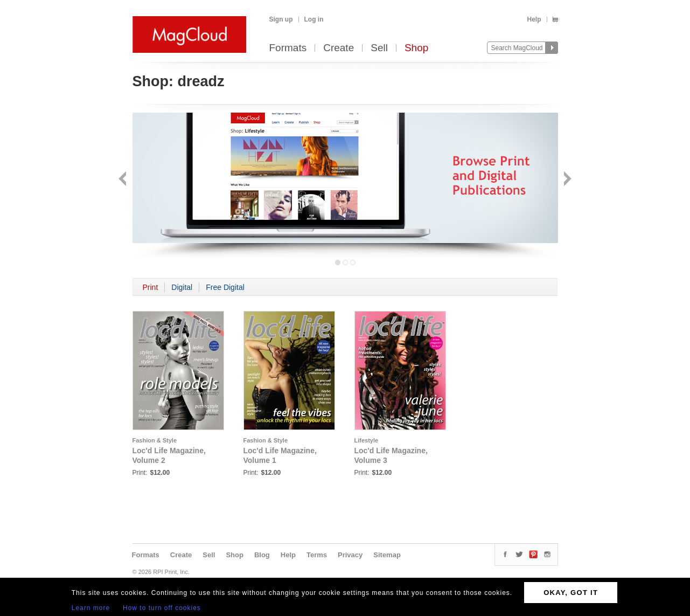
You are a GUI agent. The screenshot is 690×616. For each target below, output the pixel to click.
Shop (416, 48)
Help (534, 19)
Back (124, 180)
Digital (182, 287)
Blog (262, 555)
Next (566, 180)
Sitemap (387, 555)
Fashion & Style (155, 440)
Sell (379, 48)
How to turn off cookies (162, 608)
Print (151, 287)
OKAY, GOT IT (571, 593)
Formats (288, 48)
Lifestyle (367, 440)
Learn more (91, 608)
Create (339, 48)
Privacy (350, 555)
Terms (317, 555)
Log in (314, 19)
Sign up (281, 19)
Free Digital (225, 287)
